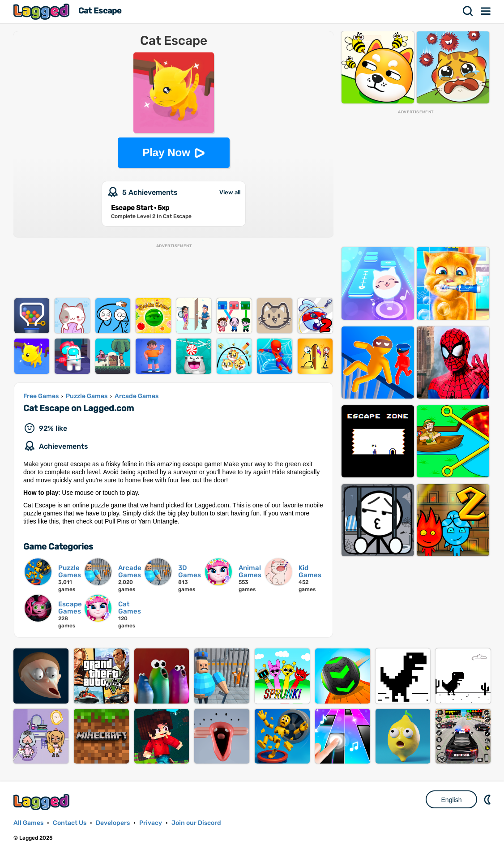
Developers (113, 823)
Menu (486, 11)
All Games (28, 823)
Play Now (166, 152)
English (452, 800)
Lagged (43, 11)
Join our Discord (196, 823)
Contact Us (70, 823)
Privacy (151, 823)
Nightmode (488, 799)
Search (468, 11)
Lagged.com (43, 802)
